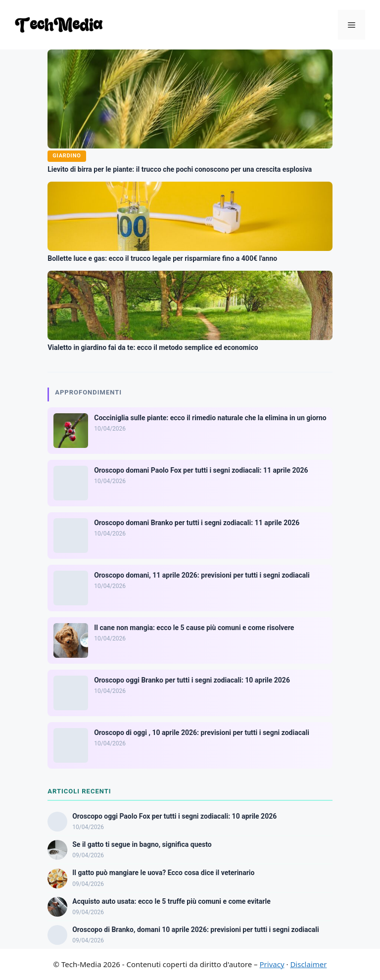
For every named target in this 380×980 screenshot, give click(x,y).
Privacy (272, 964)
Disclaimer (308, 964)
